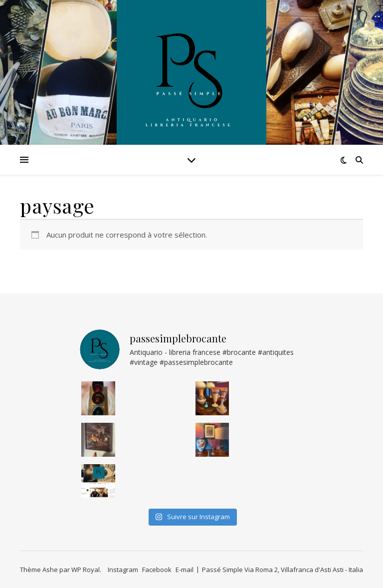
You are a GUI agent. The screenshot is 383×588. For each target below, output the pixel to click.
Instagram (123, 570)
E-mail (185, 570)
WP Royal (86, 570)
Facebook (157, 570)
